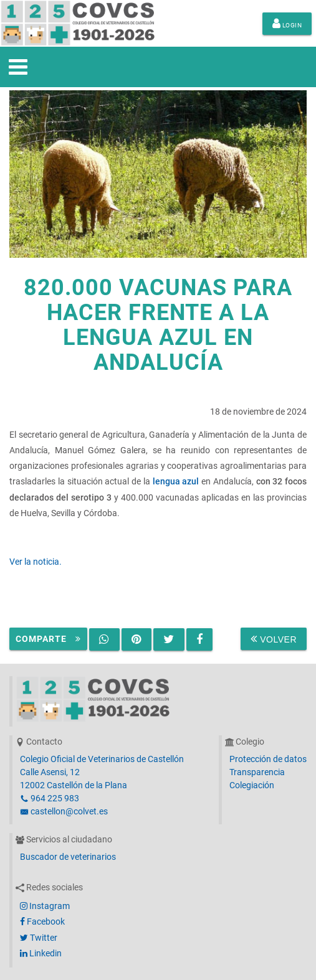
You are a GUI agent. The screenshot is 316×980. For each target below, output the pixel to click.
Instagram (45, 906)
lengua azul (176, 481)
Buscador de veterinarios (68, 857)
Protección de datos (268, 759)
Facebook (42, 921)
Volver (274, 639)
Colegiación (252, 785)
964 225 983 (50, 798)
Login (287, 24)
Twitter (39, 938)
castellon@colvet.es (64, 811)
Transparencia (257, 772)
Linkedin (41, 953)
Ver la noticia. (36, 562)
